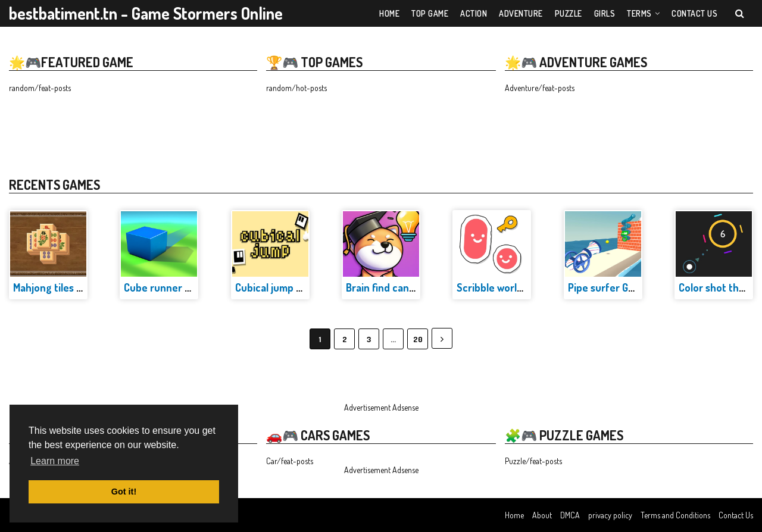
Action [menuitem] (474, 13)
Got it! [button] (124, 492)
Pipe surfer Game (608, 287)
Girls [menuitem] (605, 13)
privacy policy (610, 515)
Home (514, 515)
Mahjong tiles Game (57, 287)
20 (418, 339)
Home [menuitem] (389, 13)
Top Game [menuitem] (430, 13)
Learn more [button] (55, 461)
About (542, 515)
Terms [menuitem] (639, 13)
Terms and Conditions (675, 515)
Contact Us (736, 515)
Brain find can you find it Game (416, 287)
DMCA (570, 515)
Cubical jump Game (278, 287)
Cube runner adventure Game (193, 287)
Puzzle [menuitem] (569, 13)
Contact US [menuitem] (694, 13)
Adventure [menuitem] (521, 13)
